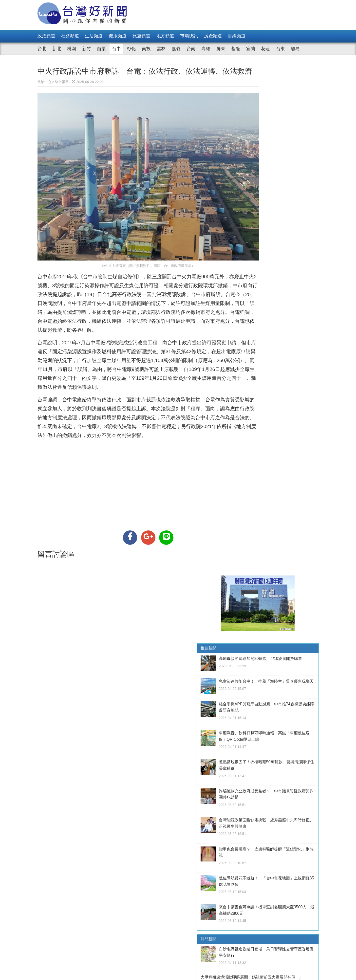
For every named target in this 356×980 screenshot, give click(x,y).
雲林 (161, 49)
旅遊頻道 (141, 36)
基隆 (236, 49)
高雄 (206, 49)
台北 (42, 49)
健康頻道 (118, 36)
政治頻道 (46, 36)
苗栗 (101, 49)
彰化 (131, 49)
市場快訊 (189, 36)
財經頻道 (237, 36)
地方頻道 (165, 36)
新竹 (87, 49)
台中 (116, 49)
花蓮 (265, 49)
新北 (57, 49)
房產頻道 (213, 36)
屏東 (221, 49)
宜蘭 (251, 49)
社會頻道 (70, 36)
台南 (191, 49)
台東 (281, 49)
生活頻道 (94, 36)
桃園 (72, 49)
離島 (295, 49)
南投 (146, 49)
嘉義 (176, 49)
